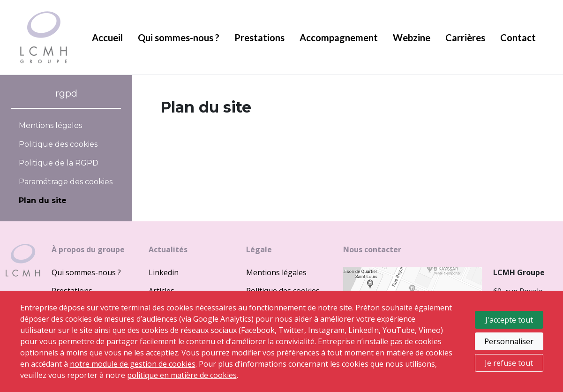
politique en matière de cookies (182, 375)
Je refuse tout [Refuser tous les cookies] (509, 363)
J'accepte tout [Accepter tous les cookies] (509, 320)
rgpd (66, 93)
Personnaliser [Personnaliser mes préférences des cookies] (509, 341)
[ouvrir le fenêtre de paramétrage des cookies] (66, 182)
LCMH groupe (44, 37)
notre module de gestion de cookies (133, 364)
